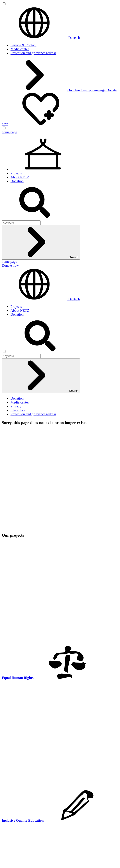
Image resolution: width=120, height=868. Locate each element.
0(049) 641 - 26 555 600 (30, 608)
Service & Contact (23, 45)
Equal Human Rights (25, 657)
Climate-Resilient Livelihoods (32, 650)
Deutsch (41, 38)
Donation (17, 181)
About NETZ (20, 177)
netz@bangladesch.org (18, 612)
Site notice (18, 410)
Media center (20, 49)
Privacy (16, 406)
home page (9, 132)
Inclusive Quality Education (30, 653)
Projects (16, 173)
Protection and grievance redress (33, 53)
